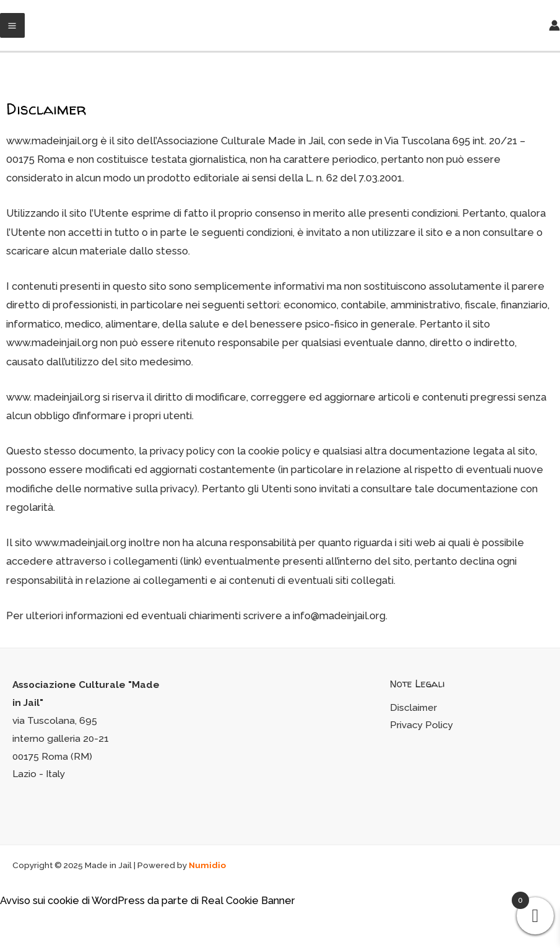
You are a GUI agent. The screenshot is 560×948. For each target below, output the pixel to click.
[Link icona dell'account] (554, 25)
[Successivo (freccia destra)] (40, 942)
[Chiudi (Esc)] (12, 923)
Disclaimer (413, 707)
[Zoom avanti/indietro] (94, 923)
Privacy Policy (421, 725)
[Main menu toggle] (12, 25)
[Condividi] (40, 923)
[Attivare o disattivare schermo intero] (67, 923)
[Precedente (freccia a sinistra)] (12, 942)
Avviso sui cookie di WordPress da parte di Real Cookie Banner (148, 901)
